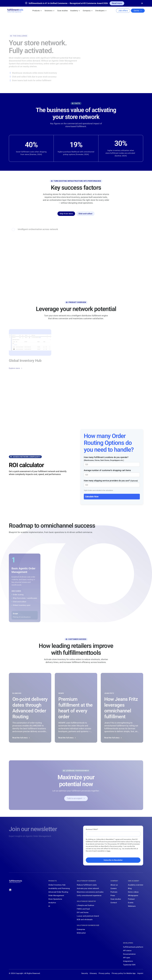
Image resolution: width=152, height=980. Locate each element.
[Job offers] (123, 11)
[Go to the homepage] (16, 882)
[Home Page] (15, 11)
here (109, 851)
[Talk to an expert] (76, 799)
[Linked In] (10, 890)
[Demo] (138, 11)
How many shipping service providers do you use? (111, 481)
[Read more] (117, 3)
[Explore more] (16, 369)
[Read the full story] (30, 708)
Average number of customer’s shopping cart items (107, 470)
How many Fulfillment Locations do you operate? (106, 459)
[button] (37, 11)
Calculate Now (92, 497)
